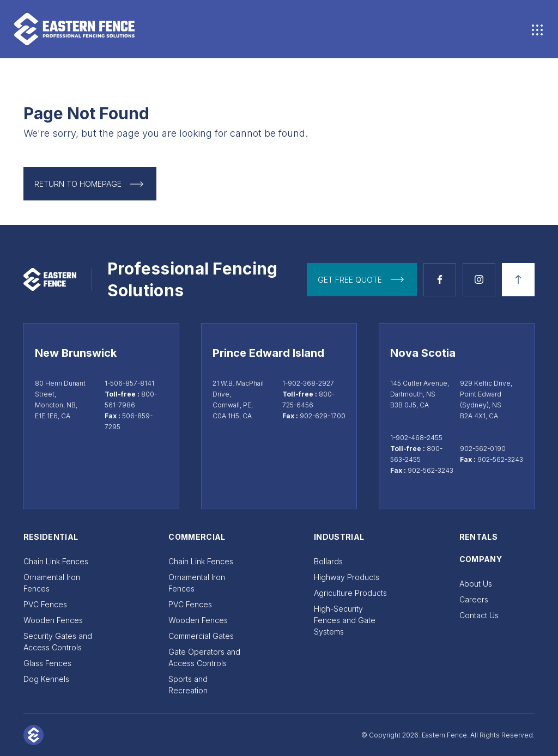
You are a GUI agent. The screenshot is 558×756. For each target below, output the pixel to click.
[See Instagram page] (479, 280)
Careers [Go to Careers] (474, 599)
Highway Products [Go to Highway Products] (347, 577)
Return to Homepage (78, 184)
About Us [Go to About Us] (476, 584)
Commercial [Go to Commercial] (197, 537)
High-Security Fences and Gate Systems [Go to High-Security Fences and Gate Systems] (345, 620)
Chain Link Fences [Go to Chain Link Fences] (56, 561)
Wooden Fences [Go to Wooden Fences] (53, 620)
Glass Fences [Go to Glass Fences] (47, 663)
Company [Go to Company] (481, 559)
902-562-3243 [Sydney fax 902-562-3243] (500, 459)
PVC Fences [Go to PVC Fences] (45, 604)
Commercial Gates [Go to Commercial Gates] (201, 636)
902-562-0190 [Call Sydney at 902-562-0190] (483, 449)
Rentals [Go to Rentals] (478, 537)
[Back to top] (518, 280)
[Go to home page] (147, 29)
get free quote (350, 280)
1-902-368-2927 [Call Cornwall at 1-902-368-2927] (308, 383)
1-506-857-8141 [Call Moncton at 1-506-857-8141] (129, 383)
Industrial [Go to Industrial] (339, 537)
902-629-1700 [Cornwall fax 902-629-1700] (323, 416)
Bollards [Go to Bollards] (328, 561)
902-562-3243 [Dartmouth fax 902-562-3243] (430, 470)
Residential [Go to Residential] (51, 537)
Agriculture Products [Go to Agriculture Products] (350, 593)
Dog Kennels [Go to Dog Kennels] (46, 679)
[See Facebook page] (440, 280)
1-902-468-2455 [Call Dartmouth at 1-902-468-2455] (416, 438)
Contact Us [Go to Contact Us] (479, 615)
